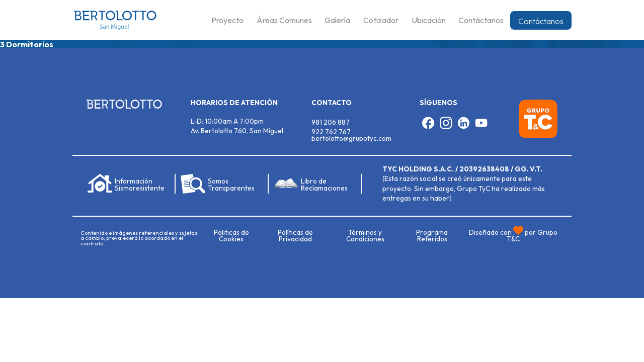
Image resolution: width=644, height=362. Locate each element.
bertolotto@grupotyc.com (351, 138)
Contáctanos (541, 21)
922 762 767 (331, 132)
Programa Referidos (432, 236)
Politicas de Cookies (231, 236)
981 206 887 (331, 122)
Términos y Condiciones (365, 236)
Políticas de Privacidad (295, 236)
